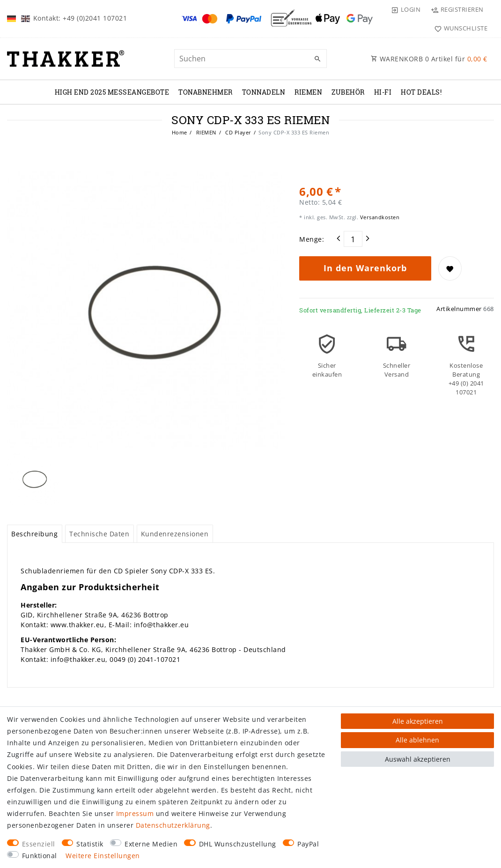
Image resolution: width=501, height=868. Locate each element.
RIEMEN (308, 92)
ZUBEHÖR (348, 92)
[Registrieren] (457, 9)
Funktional (40, 856)
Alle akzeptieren (418, 721)
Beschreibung (34, 534)
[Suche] (317, 59)
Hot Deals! (421, 92)
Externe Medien (151, 844)
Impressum (135, 813)
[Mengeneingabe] (353, 239)
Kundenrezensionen (175, 534)
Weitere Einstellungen (103, 856)
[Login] (405, 9)
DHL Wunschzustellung (238, 844)
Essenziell (39, 844)
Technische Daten (99, 534)
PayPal (308, 844)
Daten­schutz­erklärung (173, 825)
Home (180, 132)
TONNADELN (264, 92)
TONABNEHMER (206, 92)
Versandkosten (379, 217)
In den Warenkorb (365, 268)
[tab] (35, 534)
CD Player (238, 132)
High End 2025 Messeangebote (112, 92)
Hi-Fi (383, 92)
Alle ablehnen (417, 740)
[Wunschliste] (459, 28)
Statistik (90, 844)
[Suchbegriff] (251, 59)
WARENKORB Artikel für (429, 59)
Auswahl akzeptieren (418, 759)
